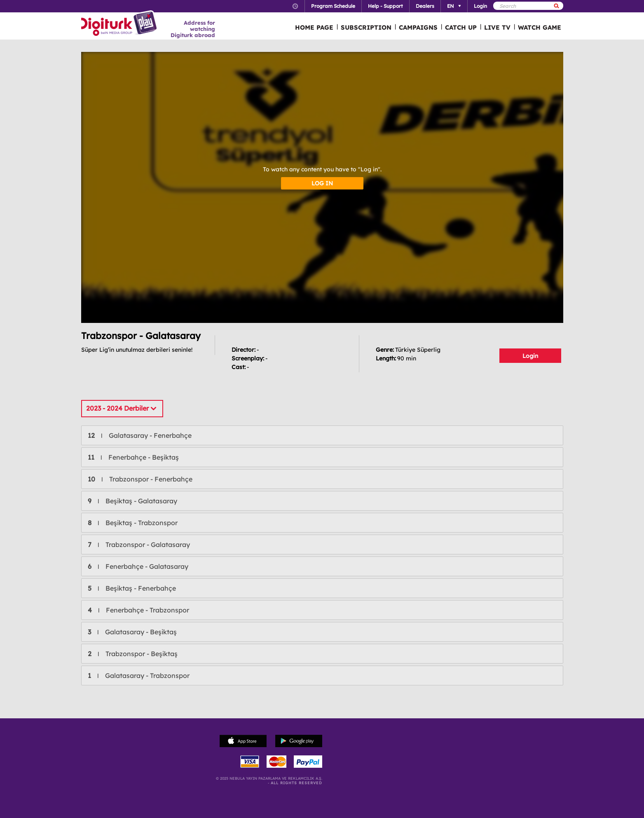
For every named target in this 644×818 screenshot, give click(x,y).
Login (530, 356)
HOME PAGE (314, 27)
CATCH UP (461, 27)
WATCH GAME (540, 27)
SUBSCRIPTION (366, 27)
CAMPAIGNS (418, 27)
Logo (120, 24)
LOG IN (322, 183)
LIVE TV (497, 27)
